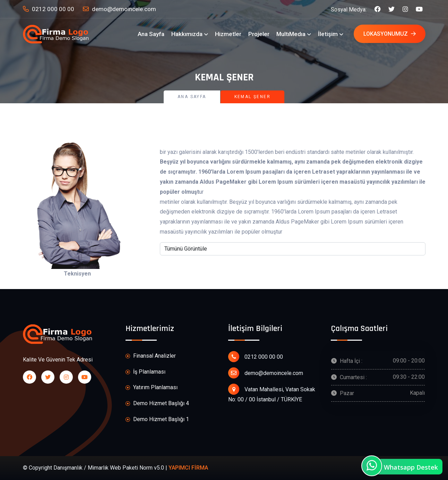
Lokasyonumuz (390, 34)
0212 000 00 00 (49, 9)
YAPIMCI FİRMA (188, 468)
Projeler (259, 34)
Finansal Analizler (151, 356)
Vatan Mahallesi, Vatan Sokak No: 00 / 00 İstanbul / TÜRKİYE (272, 393)
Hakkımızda (187, 34)
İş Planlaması (145, 372)
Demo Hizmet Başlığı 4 (157, 404)
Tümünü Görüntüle (186, 249)
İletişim (328, 34)
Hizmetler (228, 34)
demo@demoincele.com (119, 9)
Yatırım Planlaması (152, 388)
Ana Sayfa (151, 34)
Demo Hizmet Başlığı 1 (157, 420)
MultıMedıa (291, 34)
